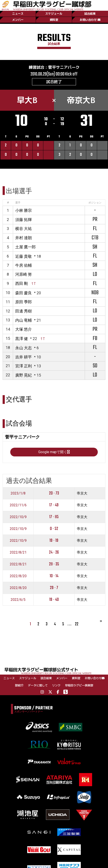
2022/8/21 (18, 552)
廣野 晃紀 (24, 375)
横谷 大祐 (24, 229)
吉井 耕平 (24, 357)
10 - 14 (54, 576)
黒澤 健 (22, 339)
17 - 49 (54, 505)
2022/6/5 (18, 600)
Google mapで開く (54, 452)
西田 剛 (22, 283)
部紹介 (19, 685)
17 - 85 (54, 517)
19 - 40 (54, 600)
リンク (56, 685)
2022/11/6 (18, 505)
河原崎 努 (24, 274)
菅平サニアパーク (64, 67)
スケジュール (54, 14)
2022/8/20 (18, 576)
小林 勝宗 (24, 210)
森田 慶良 (24, 293)
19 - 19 (54, 541)
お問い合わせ (90, 20)
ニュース (18, 14)
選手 (18, 203)
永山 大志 (24, 348)
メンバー (18, 20)
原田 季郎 (24, 302)
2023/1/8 (18, 493)
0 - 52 (54, 529)
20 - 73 (54, 493)
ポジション (95, 203)
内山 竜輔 (24, 320)
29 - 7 (54, 588)
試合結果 (90, 14)
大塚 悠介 (24, 329)
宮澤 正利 (24, 366)
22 (77, 624)
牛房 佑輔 (24, 265)
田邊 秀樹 (24, 311)
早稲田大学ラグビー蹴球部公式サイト (56, 671)
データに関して (38, 685)
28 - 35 (54, 564)
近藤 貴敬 (24, 256)
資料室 (54, 20)
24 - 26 (54, 552)
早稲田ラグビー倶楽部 (79, 685)
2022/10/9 (18, 517)
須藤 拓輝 (24, 220)
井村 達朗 (24, 238)
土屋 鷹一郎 (25, 247)
